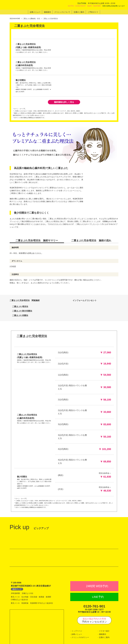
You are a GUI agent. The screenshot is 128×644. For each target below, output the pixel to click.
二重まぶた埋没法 (20, 255)
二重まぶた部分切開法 (22, 259)
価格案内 (102, 608)
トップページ (77, 605)
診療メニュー (77, 608)
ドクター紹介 (104, 605)
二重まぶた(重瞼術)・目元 (31, 19)
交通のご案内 (104, 611)
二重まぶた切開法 (20, 264)
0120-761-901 (94, 580)
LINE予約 (98, 571)
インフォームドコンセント (86, 249)
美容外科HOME (15, 19)
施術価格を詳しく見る (64, 50)
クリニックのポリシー (80, 611)
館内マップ (17, 563)
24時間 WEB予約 (97, 560)
